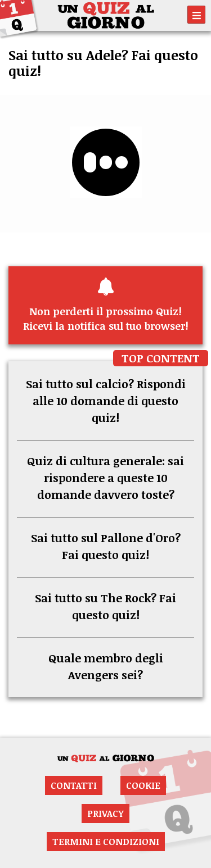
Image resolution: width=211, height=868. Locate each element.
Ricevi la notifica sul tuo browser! (106, 305)
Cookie (143, 785)
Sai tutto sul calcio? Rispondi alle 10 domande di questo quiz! (106, 401)
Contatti (74, 785)
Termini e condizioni (106, 842)
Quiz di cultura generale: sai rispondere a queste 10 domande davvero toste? (105, 478)
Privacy (105, 814)
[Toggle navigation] (196, 15)
